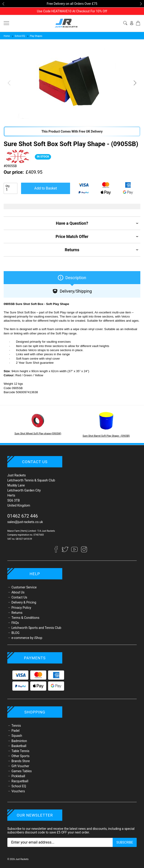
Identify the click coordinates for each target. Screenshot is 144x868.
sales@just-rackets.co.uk (25, 522)
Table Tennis (20, 751)
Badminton (19, 741)
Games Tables (22, 771)
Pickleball (18, 776)
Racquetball (20, 781)
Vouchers (18, 791)
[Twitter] (65, 551)
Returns (17, 613)
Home (7, 36)
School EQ (18, 36)
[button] (3, 4)
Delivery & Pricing (24, 602)
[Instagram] (84, 551)
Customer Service (24, 587)
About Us (18, 592)
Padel (15, 731)
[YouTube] (75, 551)
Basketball (19, 746)
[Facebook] (58, 551)
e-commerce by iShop (27, 638)
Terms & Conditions (25, 618)
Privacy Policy (21, 608)
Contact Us (19, 597)
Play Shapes (34, 36)
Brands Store (21, 761)
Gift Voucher (20, 766)
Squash (17, 736)
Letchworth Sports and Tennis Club (36, 628)
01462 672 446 (23, 516)
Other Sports (20, 756)
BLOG (15, 633)
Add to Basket (46, 188)
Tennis (16, 726)
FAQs (15, 623)
